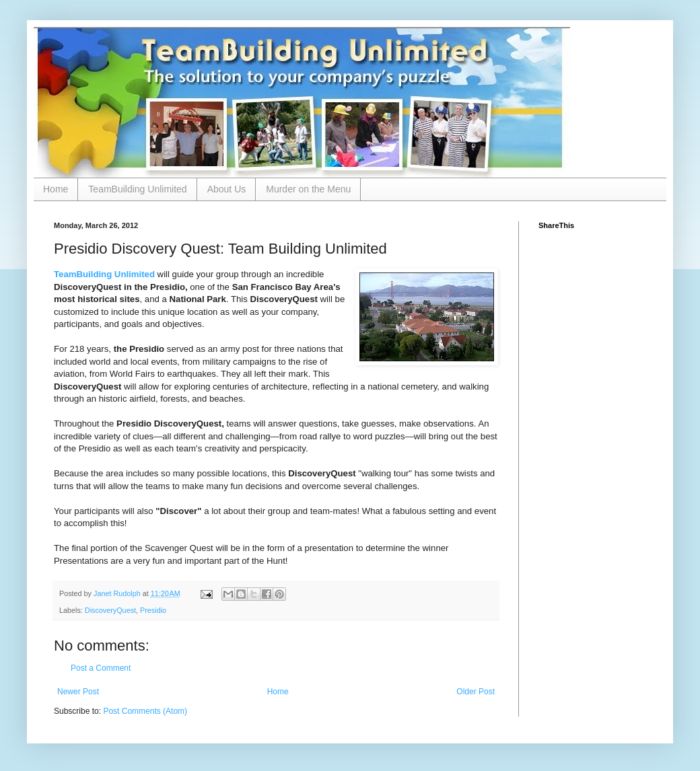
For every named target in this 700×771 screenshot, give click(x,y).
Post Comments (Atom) (145, 711)
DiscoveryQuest (110, 610)
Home (56, 189)
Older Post (476, 692)
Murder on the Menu (308, 189)
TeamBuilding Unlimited (137, 189)
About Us (227, 189)
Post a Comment (101, 668)
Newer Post (78, 692)
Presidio (153, 610)
